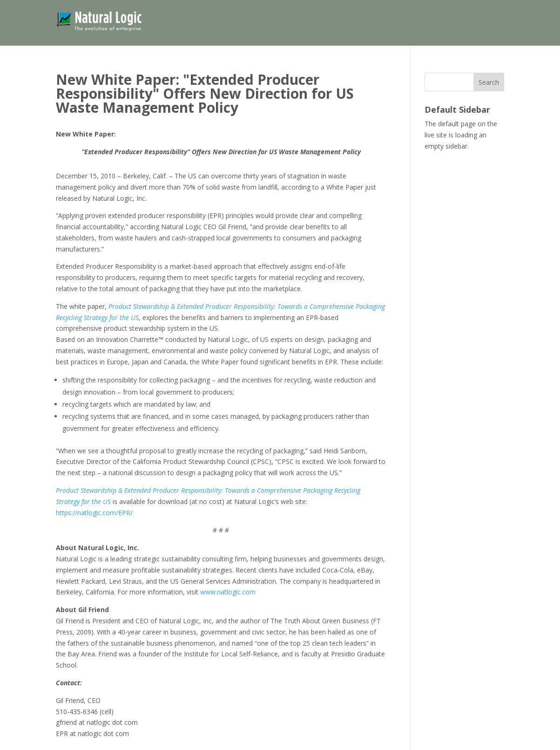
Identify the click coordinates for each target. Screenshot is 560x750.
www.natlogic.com (228, 592)
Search (489, 82)
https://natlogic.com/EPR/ (94, 513)
